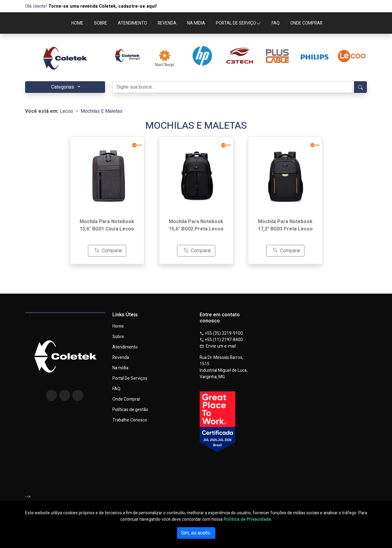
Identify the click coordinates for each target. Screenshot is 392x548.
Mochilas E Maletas (102, 111)
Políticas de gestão (130, 410)
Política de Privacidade (247, 519)
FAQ (276, 23)
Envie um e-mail (218, 346)
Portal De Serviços (130, 379)
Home (118, 326)
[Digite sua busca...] (233, 87)
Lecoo (66, 111)
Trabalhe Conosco (130, 420)
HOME (77, 23)
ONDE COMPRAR (306, 23)
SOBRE (101, 23)
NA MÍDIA (196, 23)
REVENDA (167, 23)
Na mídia (120, 368)
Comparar (108, 251)
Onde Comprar (126, 399)
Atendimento (125, 347)
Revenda (121, 358)
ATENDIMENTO (132, 23)
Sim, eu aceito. (196, 533)
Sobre (118, 337)
